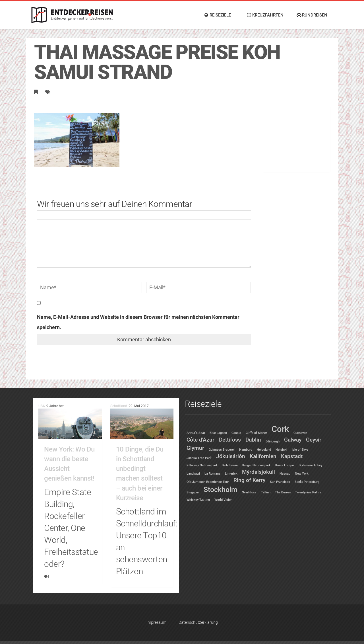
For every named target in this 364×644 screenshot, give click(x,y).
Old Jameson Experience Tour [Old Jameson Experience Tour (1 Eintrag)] (208, 482)
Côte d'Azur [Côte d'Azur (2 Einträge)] (200, 440)
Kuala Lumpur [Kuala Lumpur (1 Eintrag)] (285, 465)
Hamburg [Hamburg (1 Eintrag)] (246, 450)
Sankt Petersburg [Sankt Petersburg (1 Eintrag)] (307, 482)
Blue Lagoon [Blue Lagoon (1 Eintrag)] (218, 433)
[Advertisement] (296, 133)
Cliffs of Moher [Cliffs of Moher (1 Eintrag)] (256, 433)
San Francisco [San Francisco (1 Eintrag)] (280, 482)
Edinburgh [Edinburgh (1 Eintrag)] (273, 441)
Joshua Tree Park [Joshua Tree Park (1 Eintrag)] (199, 458)
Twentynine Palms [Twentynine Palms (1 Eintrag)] (308, 492)
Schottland (119, 406)
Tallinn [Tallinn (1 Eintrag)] (266, 492)
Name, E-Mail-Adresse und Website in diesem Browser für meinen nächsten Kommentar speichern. (138, 322)
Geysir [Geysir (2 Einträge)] (314, 440)
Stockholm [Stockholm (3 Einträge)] (221, 490)
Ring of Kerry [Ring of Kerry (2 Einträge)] (249, 480)
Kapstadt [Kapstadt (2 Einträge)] (292, 456)
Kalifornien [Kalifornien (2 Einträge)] (263, 456)
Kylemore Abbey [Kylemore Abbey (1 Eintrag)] (311, 465)
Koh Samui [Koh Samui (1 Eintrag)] (230, 465)
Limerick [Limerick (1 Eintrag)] (231, 474)
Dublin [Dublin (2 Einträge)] (253, 440)
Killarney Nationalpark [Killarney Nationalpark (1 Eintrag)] (202, 465)
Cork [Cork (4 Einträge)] (280, 429)
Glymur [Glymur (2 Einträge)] (195, 448)
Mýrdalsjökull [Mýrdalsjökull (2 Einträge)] (258, 472)
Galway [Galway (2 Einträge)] (293, 440)
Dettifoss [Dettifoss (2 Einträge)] (230, 440)
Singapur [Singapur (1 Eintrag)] (193, 492)
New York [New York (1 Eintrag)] (302, 474)
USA (42, 406)
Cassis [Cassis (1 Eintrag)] (236, 433)
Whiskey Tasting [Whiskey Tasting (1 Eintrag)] (198, 500)
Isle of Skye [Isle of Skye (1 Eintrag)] (300, 450)
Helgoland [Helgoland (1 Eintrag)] (264, 450)
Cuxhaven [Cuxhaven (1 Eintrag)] (300, 433)
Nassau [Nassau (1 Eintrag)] (285, 474)
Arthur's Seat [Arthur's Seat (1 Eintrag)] (196, 433)
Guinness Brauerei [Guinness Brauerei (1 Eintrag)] (222, 450)
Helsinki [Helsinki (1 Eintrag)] (281, 450)
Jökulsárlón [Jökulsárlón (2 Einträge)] (231, 456)
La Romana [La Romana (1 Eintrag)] (212, 474)
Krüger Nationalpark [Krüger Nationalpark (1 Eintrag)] (257, 465)
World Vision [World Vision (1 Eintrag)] (223, 500)
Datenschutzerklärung (198, 623)
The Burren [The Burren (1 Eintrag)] (283, 492)
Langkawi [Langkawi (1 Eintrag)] (193, 474)
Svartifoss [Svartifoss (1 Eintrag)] (249, 492)
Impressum (156, 623)
